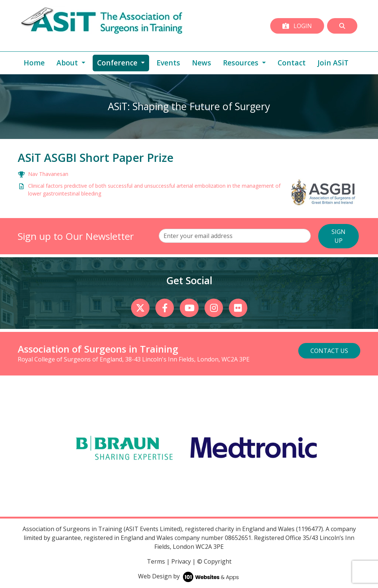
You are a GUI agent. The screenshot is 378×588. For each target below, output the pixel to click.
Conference (123, 62)
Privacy (181, 561)
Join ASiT (333, 63)
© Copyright (214, 561)
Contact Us (329, 351)
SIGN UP (339, 236)
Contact (292, 63)
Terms (156, 561)
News (202, 63)
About (68, 63)
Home (34, 63)
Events (168, 63)
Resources (242, 63)
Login (297, 26)
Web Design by (189, 576)
